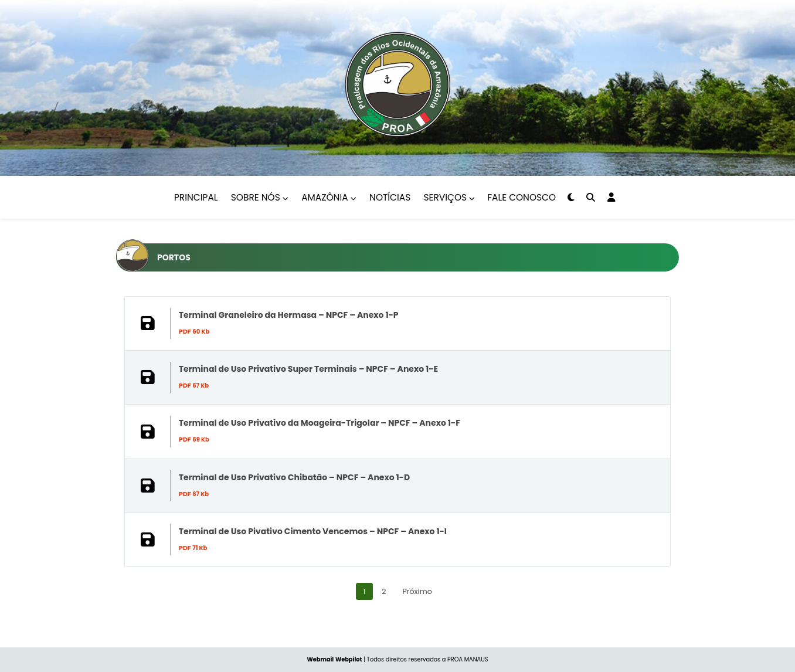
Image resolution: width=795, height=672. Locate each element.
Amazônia (329, 197)
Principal (196, 197)
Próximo (417, 614)
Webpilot (349, 659)
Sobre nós (260, 197)
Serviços (450, 197)
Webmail (320, 659)
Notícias (390, 197)
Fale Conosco (521, 197)
